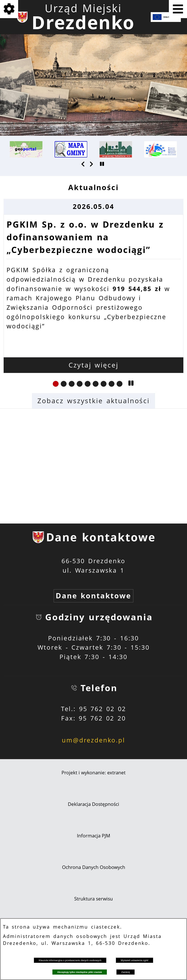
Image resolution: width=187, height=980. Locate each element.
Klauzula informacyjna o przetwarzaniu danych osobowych (70, 960)
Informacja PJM (93, 836)
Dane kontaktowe (93, 596)
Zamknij (126, 972)
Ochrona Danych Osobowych (94, 867)
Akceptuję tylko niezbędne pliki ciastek (80, 972)
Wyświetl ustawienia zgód (135, 960)
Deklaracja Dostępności (93, 804)
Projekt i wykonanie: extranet (93, 773)
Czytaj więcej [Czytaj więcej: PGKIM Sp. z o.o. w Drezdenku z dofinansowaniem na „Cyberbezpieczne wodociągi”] (93, 365)
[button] (83, 164)
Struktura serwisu (93, 899)
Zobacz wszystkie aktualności (93, 401)
